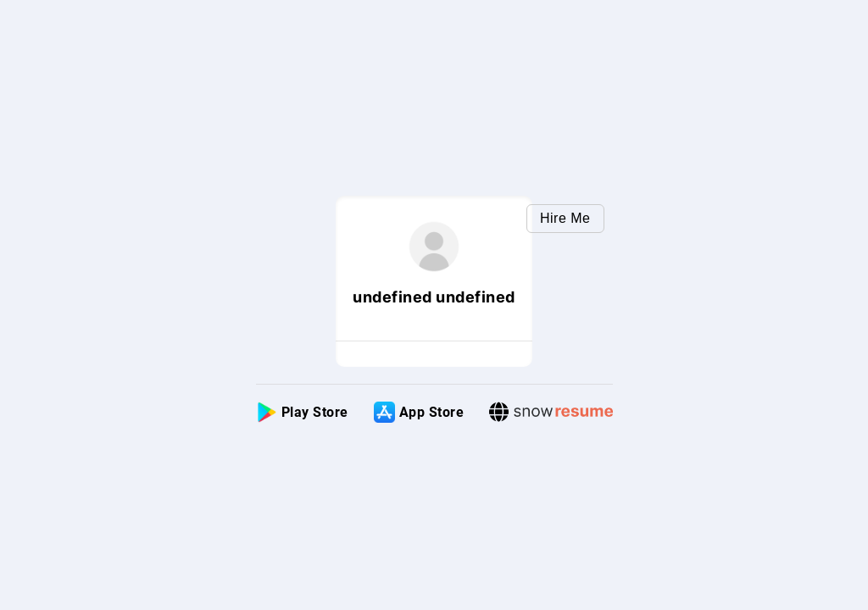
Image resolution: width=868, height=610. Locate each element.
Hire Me (565, 218)
